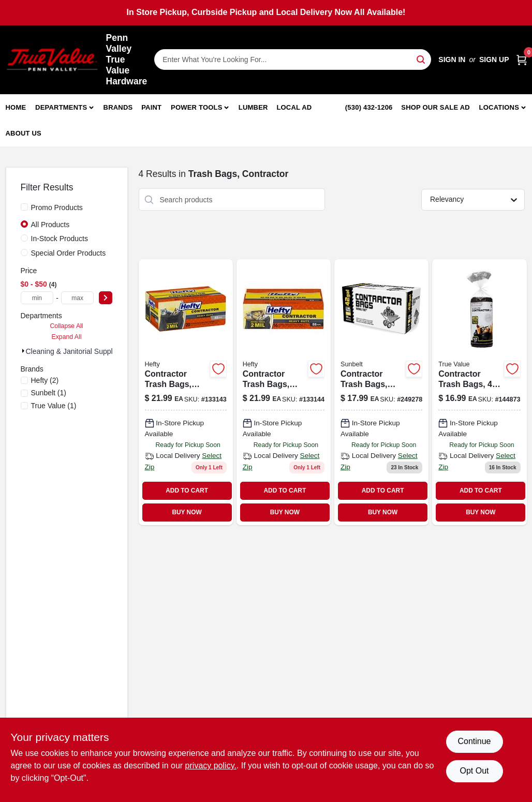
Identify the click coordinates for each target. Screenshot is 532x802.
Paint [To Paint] (151, 107)
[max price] (78, 298)
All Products (50, 225)
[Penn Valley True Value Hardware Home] (52, 60)
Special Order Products (69, 253)
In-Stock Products (60, 239)
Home (16, 107)
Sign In (452, 60)
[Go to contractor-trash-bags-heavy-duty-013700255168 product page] (284, 392)
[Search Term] (293, 60)
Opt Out (474, 771)
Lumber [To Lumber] (253, 107)
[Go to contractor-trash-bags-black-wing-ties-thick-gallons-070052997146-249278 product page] (381, 392)
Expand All (67, 337)
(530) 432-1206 (369, 107)
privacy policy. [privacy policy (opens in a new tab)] (211, 766)
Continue (474, 741)
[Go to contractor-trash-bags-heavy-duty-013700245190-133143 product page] (186, 392)
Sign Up (494, 60)
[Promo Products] (24, 207)
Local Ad (294, 107)
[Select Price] (106, 298)
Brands (118, 107)
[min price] (37, 298)
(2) (45, 380)
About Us (24, 133)
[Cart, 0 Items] (522, 60)
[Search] (422, 59)
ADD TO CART (187, 491)
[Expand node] (23, 351)
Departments (61, 107)
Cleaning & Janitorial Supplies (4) (79, 351)
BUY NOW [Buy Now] (187, 512)
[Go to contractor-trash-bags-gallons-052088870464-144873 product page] (479, 392)
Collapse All (66, 326)
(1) (49, 393)
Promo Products (57, 207)
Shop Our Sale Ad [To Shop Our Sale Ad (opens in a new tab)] (435, 107)
